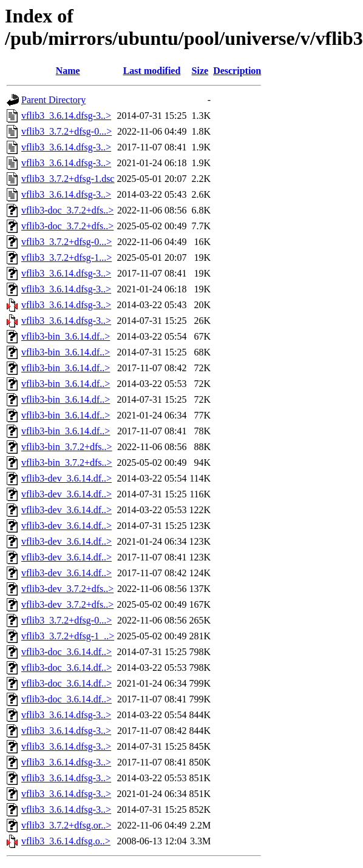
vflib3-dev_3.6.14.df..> (66, 478)
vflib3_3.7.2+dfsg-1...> (66, 257)
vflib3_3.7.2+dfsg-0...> (66, 131)
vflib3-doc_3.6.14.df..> (66, 652)
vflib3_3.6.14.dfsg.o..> (66, 841)
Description (237, 71)
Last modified (152, 71)
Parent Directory (53, 100)
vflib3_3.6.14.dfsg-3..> (66, 116)
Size (200, 71)
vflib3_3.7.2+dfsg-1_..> (68, 636)
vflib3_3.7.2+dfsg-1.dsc (68, 179)
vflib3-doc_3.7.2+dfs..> (67, 210)
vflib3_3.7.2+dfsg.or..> (66, 825)
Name (68, 71)
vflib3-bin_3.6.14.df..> (66, 336)
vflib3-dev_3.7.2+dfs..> (67, 589)
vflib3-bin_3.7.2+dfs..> (67, 447)
